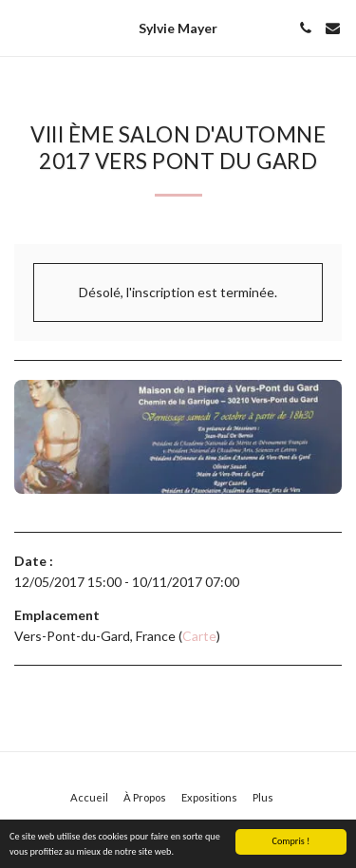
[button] (21, 28)
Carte (199, 636)
